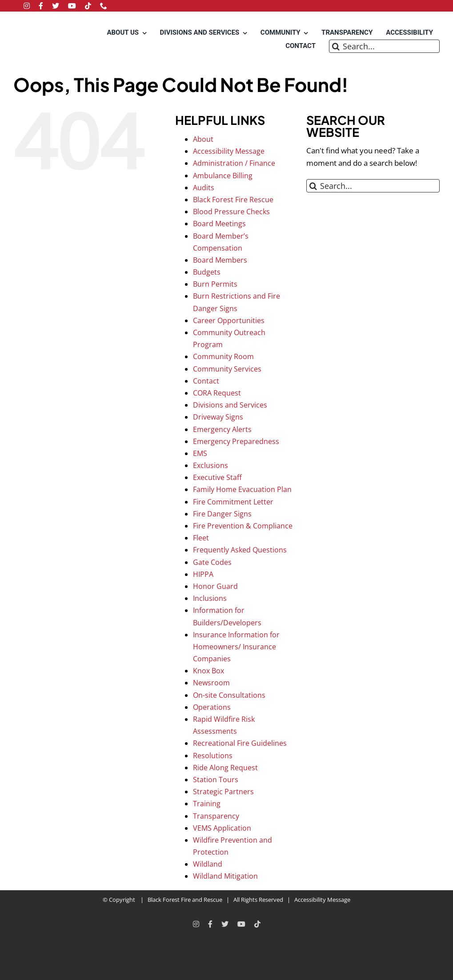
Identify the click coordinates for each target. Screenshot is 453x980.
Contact (206, 381)
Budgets (207, 272)
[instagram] (27, 6)
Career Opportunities (229, 320)
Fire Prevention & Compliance (243, 526)
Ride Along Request (225, 768)
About (203, 139)
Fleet (201, 538)
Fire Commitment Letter (233, 502)
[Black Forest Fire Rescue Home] (42, 40)
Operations (212, 707)
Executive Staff (217, 477)
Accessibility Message (229, 151)
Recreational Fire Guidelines (240, 743)
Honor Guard (215, 586)
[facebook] (41, 6)
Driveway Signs (218, 417)
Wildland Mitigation (225, 876)
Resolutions (213, 756)
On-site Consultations (229, 695)
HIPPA (203, 574)
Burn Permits (215, 284)
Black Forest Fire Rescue (233, 200)
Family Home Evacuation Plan (242, 489)
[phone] (104, 6)
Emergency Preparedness (236, 441)
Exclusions (210, 465)
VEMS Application (222, 828)
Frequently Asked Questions (240, 550)
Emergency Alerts (222, 429)
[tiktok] (88, 6)
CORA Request (217, 393)
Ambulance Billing (223, 176)
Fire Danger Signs (222, 514)
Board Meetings (219, 224)
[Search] (336, 46)
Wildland (208, 864)
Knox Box (208, 671)
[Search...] (384, 46)
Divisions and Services (230, 405)
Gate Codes (212, 562)
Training (207, 804)
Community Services (227, 369)
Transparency (216, 816)
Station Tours (216, 780)
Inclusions (210, 598)
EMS (200, 453)
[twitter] (56, 6)
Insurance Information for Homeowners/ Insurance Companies (236, 647)
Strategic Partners (223, 792)
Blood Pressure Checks (231, 212)
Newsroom (211, 683)
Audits (204, 188)
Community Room (223, 356)
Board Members (220, 260)
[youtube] (72, 6)
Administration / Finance (234, 163)
